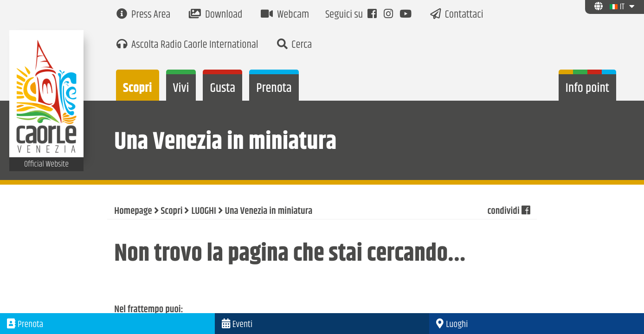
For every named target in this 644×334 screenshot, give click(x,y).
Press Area (143, 15)
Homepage (133, 212)
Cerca (295, 45)
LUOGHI (203, 212)
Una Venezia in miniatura (269, 212)
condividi (508, 212)
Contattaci (457, 15)
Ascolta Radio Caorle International (187, 45)
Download (216, 15)
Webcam (285, 15)
